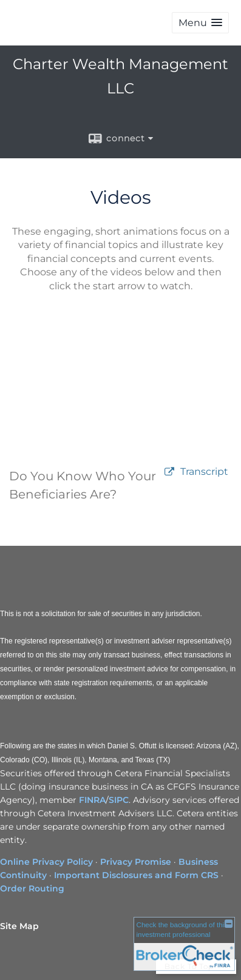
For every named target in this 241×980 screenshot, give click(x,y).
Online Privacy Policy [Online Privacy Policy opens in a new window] (46, 862)
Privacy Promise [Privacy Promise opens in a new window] (136, 862)
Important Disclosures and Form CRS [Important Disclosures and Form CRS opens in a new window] (136, 875)
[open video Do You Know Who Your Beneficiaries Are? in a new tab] (169, 472)
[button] (200, 23)
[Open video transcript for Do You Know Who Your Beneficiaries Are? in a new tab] (204, 472)
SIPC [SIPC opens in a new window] (119, 800)
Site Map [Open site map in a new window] (19, 926)
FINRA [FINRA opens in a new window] (92, 800)
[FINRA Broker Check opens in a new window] (184, 945)
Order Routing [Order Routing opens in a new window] (32, 888)
